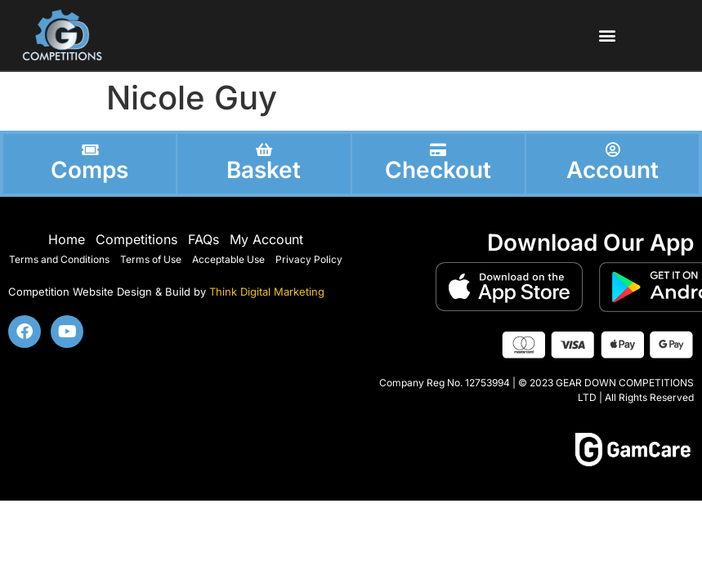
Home (67, 239)
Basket (264, 170)
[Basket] (264, 149)
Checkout (438, 170)
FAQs (203, 239)
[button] (607, 36)
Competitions (136, 239)
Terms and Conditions (59, 259)
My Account (266, 239)
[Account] (612, 149)
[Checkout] (438, 149)
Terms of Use (151, 259)
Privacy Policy (309, 259)
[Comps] (90, 149)
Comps (89, 170)
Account (613, 170)
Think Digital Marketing (267, 292)
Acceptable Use (228, 259)
